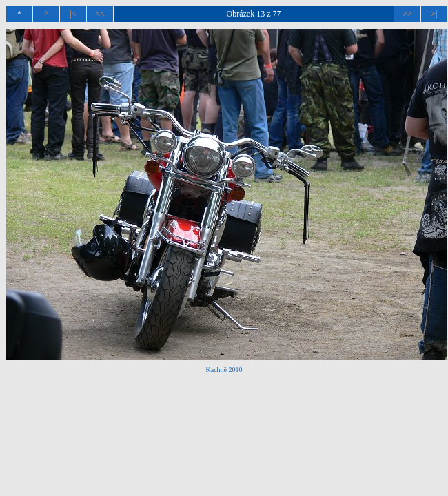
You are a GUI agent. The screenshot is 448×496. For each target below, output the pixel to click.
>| (434, 14)
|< (73, 14)
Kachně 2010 (224, 370)
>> (407, 14)
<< (100, 14)
